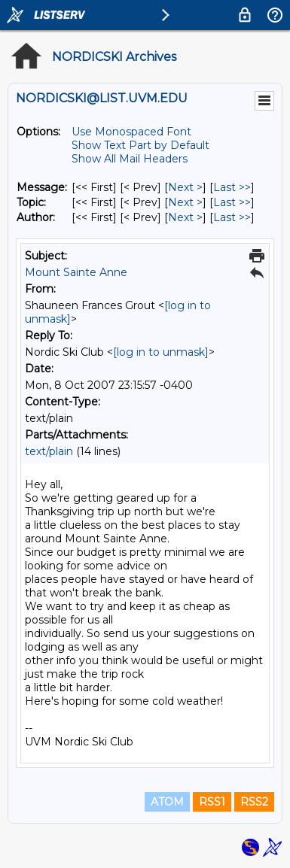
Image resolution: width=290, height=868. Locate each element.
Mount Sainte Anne (76, 272)
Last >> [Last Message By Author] (232, 217)
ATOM (167, 802)
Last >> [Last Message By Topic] (232, 202)
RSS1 (212, 802)
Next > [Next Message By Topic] (185, 202)
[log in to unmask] (161, 352)
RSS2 (254, 802)
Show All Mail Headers (130, 159)
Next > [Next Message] (185, 187)
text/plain (49, 451)
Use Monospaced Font (131, 132)
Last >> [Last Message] (232, 187)
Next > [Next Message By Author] (185, 217)
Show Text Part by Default (140, 145)
